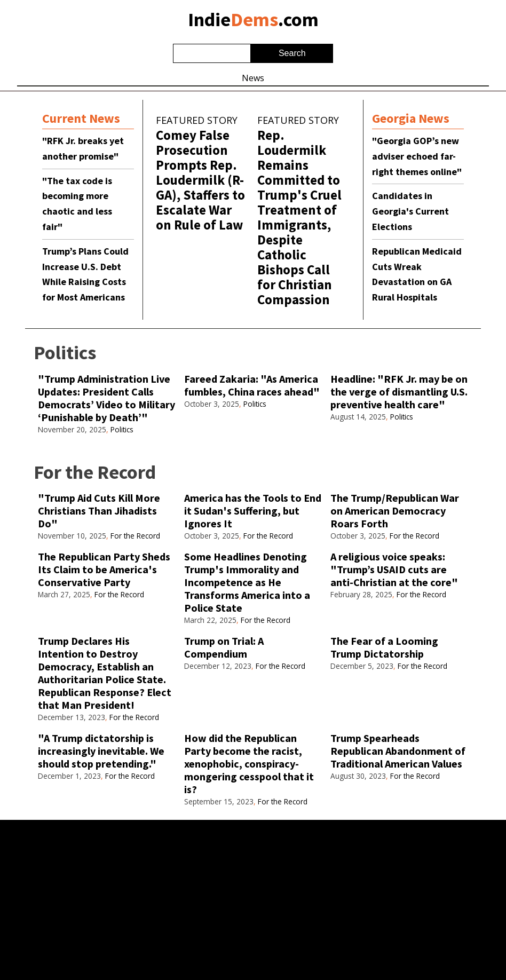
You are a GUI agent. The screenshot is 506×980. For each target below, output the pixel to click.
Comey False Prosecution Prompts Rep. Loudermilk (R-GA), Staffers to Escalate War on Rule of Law (200, 180)
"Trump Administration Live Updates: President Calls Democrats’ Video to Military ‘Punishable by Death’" (106, 398)
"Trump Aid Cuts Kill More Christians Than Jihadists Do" (99, 511)
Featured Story (197, 120)
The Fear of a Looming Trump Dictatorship (384, 647)
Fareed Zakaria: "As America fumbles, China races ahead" (252, 385)
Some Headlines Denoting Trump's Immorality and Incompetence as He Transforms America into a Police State (247, 582)
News (253, 78)
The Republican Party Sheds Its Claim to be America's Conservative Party (104, 569)
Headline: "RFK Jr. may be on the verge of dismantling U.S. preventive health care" (399, 392)
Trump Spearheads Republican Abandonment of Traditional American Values (398, 751)
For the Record (135, 536)
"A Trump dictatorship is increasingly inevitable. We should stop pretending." (101, 751)
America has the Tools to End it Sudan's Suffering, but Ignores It (253, 511)
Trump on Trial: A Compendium (224, 647)
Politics (122, 429)
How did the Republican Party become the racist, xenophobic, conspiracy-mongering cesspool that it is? (249, 764)
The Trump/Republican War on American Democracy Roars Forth (395, 511)
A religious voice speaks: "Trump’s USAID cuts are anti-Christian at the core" (394, 569)
